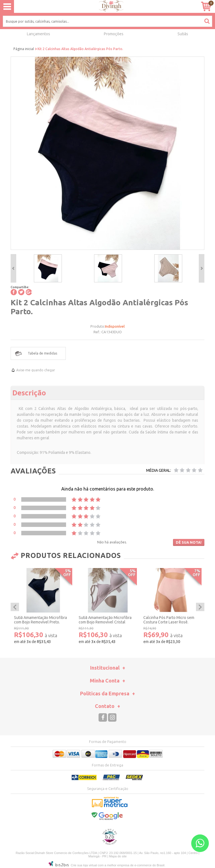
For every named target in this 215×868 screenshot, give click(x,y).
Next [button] (202, 268)
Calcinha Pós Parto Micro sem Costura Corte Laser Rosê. (169, 620)
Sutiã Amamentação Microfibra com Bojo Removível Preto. (40, 620)
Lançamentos (38, 34)
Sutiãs (183, 34)
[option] (48, 268)
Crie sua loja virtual (84, 865)
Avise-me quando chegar (36, 370)
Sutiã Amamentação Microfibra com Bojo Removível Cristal (105, 620)
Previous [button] (13, 268)
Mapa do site (118, 856)
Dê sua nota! (189, 542)
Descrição (29, 393)
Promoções (114, 34)
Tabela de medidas (42, 353)
